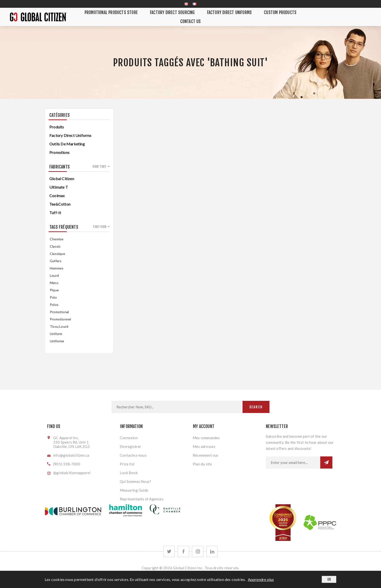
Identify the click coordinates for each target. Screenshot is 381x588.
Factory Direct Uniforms (70, 135)
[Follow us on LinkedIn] (212, 551)
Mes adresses (204, 446)
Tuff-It (55, 213)
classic (55, 246)
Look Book (129, 473)
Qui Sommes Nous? (135, 481)
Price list (127, 464)
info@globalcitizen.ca (71, 455)
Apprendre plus (261, 579)
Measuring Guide (134, 490)
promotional (59, 312)
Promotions (59, 152)
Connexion (129, 438)
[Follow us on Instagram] (198, 551)
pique (54, 290)
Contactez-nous (133, 455)
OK (329, 579)
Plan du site (202, 464)
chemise (57, 239)
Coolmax (57, 196)
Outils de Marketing (67, 144)
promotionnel (60, 319)
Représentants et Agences (142, 499)
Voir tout (100, 167)
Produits (57, 127)
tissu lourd (59, 326)
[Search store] (177, 407)
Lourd (54, 275)
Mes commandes (206, 438)
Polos (54, 305)
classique (57, 254)
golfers (56, 261)
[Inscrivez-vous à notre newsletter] (293, 462)
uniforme (57, 341)
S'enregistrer (131, 446)
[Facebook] (183, 551)
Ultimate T (59, 187)
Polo (53, 297)
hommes (57, 268)
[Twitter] (169, 551)
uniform (56, 334)
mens (54, 283)
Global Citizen (62, 179)
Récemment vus (206, 455)
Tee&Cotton (60, 204)
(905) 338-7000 (67, 464)
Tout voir (100, 227)
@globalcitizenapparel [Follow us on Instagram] (72, 473)
